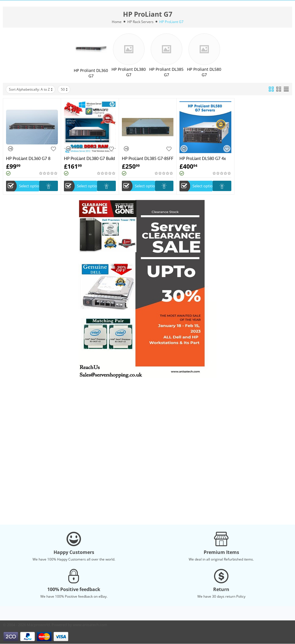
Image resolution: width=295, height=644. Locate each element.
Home (117, 22)
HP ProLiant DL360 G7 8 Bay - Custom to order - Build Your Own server (28, 158)
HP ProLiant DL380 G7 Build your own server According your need (89, 158)
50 (65, 89)
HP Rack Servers (140, 22)
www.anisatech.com (90, 625)
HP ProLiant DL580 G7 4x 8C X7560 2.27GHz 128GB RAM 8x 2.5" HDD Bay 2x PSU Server (204, 158)
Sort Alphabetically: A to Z (31, 89)
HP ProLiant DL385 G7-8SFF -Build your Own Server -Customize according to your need (148, 158)
